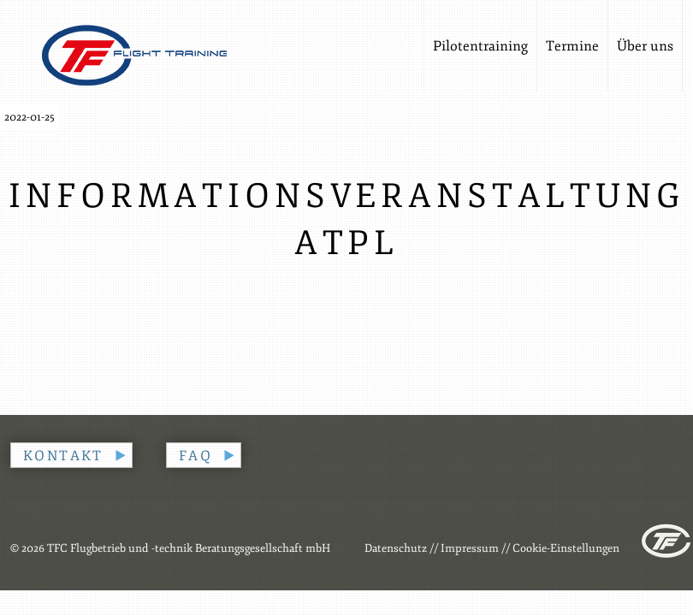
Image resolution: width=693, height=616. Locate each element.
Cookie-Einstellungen (566, 548)
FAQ (195, 456)
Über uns (645, 46)
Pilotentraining (480, 46)
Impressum (470, 548)
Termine (572, 46)
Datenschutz (396, 548)
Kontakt (63, 456)
